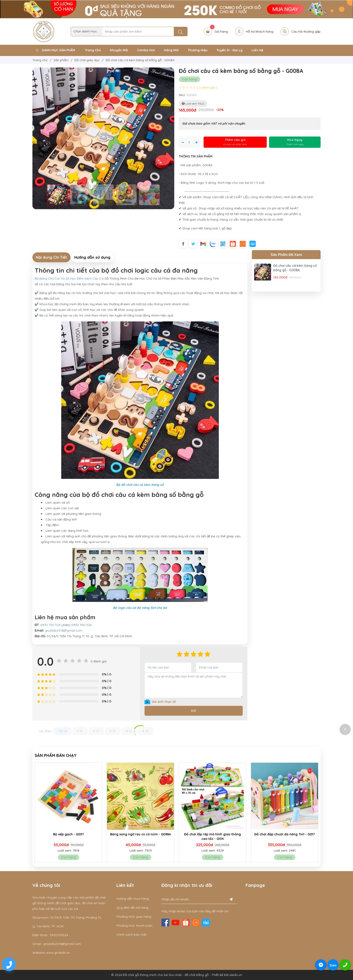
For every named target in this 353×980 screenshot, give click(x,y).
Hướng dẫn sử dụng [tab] (92, 257)
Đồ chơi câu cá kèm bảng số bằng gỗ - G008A (295, 268)
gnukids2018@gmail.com (64, 630)
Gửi (193, 711)
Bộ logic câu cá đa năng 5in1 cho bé (140, 608)
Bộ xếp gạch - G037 (68, 834)
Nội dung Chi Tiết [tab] (51, 257)
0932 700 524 (50, 625)
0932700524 (59, 935)
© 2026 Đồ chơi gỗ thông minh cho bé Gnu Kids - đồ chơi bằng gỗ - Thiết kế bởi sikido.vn (177, 975)
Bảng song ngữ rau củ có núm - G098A (140, 834)
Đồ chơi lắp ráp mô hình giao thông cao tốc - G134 (213, 836)
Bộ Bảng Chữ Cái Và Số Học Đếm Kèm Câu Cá (69, 278)
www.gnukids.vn (58, 953)
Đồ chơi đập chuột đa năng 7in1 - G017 (285, 834)
